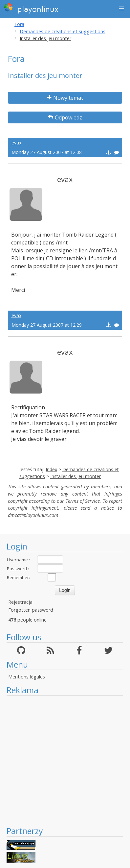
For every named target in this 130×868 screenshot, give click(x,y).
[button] (121, 9)
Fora (19, 24)
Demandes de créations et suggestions (63, 31)
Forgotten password (31, 610)
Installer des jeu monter (76, 476)
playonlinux (31, 8)
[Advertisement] (62, 761)
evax (16, 143)
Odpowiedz (65, 117)
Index (51, 469)
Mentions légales (27, 677)
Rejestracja (20, 602)
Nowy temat (65, 98)
